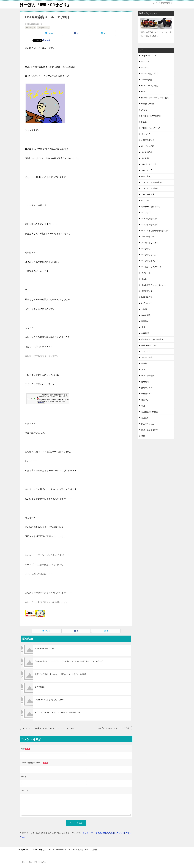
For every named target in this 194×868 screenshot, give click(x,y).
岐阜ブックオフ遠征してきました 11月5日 (114, 728)
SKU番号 (145, 122)
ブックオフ (146, 249)
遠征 (143, 436)
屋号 (143, 327)
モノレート (146, 273)
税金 (143, 406)
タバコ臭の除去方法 (150, 218)
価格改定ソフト (148, 291)
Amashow (145, 62)
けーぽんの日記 (44, 28)
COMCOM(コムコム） (151, 86)
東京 (143, 369)
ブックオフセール (149, 255)
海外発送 (145, 382)
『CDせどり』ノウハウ (151, 128)
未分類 (144, 363)
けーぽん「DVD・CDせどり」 (45, 5)
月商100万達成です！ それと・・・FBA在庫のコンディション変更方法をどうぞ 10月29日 (69, 661)
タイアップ (146, 212)
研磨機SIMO (146, 394)
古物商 (144, 309)
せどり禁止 (146, 158)
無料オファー (147, 388)
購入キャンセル (148, 424)
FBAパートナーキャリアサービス (155, 98)
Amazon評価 (31, 28)
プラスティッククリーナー (152, 267)
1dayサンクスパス (149, 55)
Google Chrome (148, 104)
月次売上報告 (147, 357)
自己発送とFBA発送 (150, 412)
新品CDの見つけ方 (149, 345)
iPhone (144, 110)
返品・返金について (150, 430)
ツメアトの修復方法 (150, 225)
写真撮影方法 (147, 297)
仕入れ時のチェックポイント (153, 285)
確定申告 (145, 400)
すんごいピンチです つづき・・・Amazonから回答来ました (57, 713)
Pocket (47, 40)
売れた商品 (146, 315)
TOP (36, 849)
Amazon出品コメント (150, 74)
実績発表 (145, 321)
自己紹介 (145, 418)
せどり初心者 (147, 152)
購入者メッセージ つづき (45, 648)
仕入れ (144, 279)
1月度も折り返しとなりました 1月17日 (50, 700)
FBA (143, 92)
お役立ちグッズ (148, 140)
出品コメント (147, 303)
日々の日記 (146, 351)
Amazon (145, 68)
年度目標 (145, 333)
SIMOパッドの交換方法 (151, 116)
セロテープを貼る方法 (151, 206)
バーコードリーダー (150, 243)
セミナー (145, 200)
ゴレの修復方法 (148, 194)
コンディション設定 (150, 188)
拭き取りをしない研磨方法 (152, 339)
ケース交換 (146, 176)
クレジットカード (149, 164)
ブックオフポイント (150, 261)
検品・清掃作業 (148, 375)
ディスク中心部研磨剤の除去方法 (155, 231)
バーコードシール (149, 237)
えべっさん (146, 134)
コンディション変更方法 (151, 182)
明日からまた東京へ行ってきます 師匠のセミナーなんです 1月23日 (61, 674)
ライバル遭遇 (40, 687)
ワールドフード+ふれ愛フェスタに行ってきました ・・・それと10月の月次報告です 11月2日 (49, 728)
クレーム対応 (147, 170)
